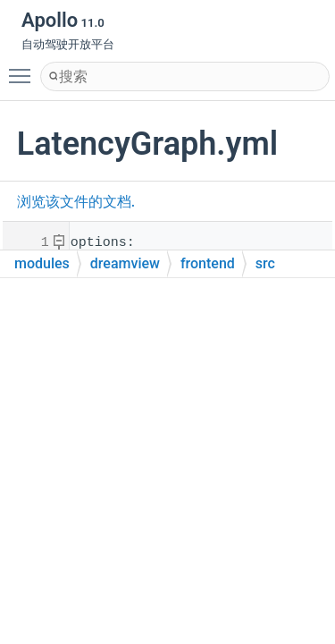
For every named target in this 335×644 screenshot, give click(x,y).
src (265, 263)
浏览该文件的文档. (76, 202)
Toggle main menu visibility (24, 68)
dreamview (125, 263)
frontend (208, 263)
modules (42, 263)
